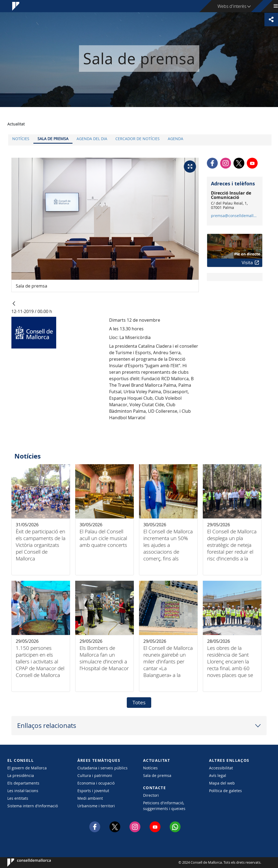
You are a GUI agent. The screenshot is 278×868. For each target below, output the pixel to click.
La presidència (21, 775)
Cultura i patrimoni (95, 775)
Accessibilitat (221, 768)
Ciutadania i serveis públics (102, 768)
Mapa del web (222, 783)
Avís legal (218, 775)
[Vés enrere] (14, 304)
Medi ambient (90, 798)
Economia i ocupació (96, 783)
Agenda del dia (92, 139)
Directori (151, 795)
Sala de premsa (53, 139)
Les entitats (18, 798)
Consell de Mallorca (24, 863)
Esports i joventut (93, 791)
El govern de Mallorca (27, 768)
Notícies (21, 139)
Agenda (176, 139)
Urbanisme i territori (96, 806)
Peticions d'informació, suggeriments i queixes (164, 806)
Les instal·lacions (23, 791)
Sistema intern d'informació (33, 806)
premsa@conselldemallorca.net (234, 216)
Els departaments (23, 783)
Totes (139, 702)
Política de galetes (225, 791)
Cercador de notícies (138, 139)
